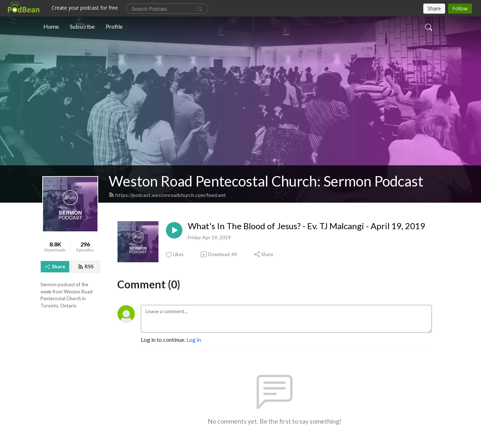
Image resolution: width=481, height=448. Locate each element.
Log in (194, 339)
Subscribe (82, 26)
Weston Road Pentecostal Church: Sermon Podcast (266, 181)
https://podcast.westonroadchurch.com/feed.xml (167, 195)
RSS (86, 266)
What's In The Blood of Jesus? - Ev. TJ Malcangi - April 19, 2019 (306, 226)
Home (51, 26)
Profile (114, 26)
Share (55, 266)
